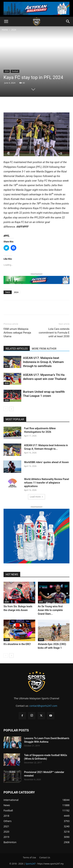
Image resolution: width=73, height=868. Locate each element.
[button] (6, 22)
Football (15, 71)
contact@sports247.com (43, 706)
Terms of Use (29, 858)
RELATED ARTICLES (17, 349)
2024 (14, 30)
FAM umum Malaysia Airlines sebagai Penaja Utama (17, 333)
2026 (7, 366)
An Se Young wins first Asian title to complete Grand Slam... (50, 610)
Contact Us (45, 858)
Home (5, 30)
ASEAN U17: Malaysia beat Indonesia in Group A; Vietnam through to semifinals (43, 362)
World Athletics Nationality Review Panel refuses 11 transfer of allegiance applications (47, 483)
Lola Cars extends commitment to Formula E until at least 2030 (54, 333)
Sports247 (31, 864)
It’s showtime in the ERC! (17, 644)
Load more (37, 497)
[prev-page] (6, 409)
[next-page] (11, 409)
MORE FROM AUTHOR (44, 349)
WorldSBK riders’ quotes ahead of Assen (46, 462)
